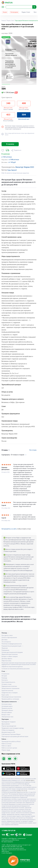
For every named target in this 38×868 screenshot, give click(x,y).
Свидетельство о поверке (10, 693)
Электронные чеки (7, 717)
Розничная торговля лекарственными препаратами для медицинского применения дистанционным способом (19, 664)
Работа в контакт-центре (9, 748)
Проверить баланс (7, 710)
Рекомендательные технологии (11, 697)
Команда (4, 678)
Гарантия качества (7, 691)
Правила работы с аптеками (10, 699)
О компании (5, 674)
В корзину (10, 144)
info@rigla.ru (9, 853)
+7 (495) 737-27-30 (8, 831)
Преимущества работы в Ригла (11, 742)
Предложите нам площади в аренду (13, 728)
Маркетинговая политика (10, 654)
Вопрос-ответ (6, 715)
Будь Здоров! (12, 170)
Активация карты (7, 706)
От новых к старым (13, 455)
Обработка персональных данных (12, 667)
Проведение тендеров (9, 722)
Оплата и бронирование (9, 638)
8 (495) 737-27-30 (22, 791)
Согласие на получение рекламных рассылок (16, 669)
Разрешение (5, 650)
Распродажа (14, 12)
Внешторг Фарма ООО (25, 167)
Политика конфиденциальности (12, 644)
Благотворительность (8, 682)
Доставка (5, 640)
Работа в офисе (6, 746)
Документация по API (8, 732)
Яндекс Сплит (26, 12)
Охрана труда (6, 750)
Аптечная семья (7, 704)
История (4, 676)
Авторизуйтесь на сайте (9, 529)
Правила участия (7, 708)
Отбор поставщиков (8, 730)
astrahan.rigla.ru (30, 780)
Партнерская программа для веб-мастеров (15, 737)
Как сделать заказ (7, 636)
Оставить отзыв (6, 684)
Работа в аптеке (7, 744)
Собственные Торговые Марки (11, 734)
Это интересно (6, 642)
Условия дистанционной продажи (12, 652)
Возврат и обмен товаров (10, 657)
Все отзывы (33, 450)
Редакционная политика (9, 686)
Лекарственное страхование (10, 689)
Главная (4, 21)
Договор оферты (7, 659)
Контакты (5, 680)
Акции (5, 12)
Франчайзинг (6, 724)
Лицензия (5, 648)
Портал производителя (9, 726)
